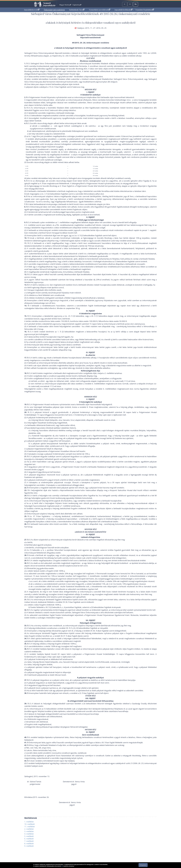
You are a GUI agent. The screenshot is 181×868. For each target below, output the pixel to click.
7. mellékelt (29, 841)
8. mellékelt (29, 843)
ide (62, 866)
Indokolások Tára (77, 10)
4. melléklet (29, 834)
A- (125, 4)
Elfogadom (143, 865)
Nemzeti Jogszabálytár (49, 4)
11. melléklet (29, 827)
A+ (130, 4)
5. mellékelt (29, 836)
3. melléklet (29, 831)
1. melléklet (29, 822)
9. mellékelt (29, 846)
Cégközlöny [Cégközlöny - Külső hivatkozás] (77, 5)
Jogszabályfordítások (124, 10)
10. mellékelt (29, 824)
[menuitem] (32, 10)
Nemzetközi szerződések (100, 10)
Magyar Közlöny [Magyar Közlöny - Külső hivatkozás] (65, 5)
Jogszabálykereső (32, 10)
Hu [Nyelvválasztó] (136, 4)
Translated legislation (145, 10)
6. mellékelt (29, 839)
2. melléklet (29, 829)
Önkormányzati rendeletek (54, 10)
